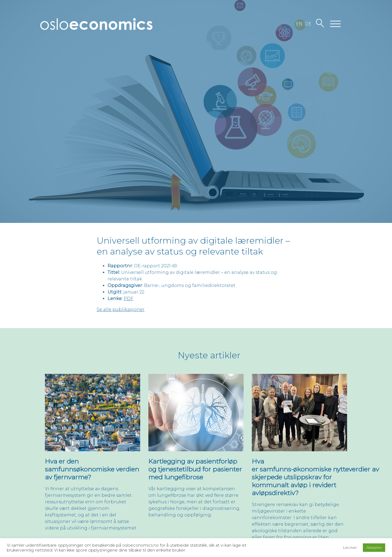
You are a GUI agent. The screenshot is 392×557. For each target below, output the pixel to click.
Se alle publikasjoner (121, 309)
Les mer (350, 547)
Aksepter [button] (374, 547)
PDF (128, 299)
